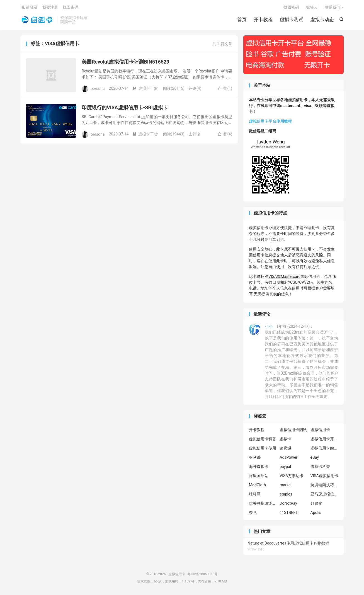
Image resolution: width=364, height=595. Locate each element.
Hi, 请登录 (29, 7)
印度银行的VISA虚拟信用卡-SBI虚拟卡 (125, 107)
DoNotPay (288, 503)
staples (286, 494)
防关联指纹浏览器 (263, 503)
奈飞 (253, 513)
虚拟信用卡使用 (263, 448)
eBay (315, 457)
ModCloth (257, 485)
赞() (225, 88)
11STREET (289, 513)
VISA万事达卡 (292, 476)
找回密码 (291, 7)
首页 (242, 20)
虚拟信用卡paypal (324, 448)
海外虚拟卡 (259, 467)
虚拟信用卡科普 (263, 439)
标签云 (312, 7)
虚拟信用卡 (37, 20)
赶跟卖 (316, 503)
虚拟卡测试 (291, 20)
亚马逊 (255, 457)
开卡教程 (263, 20)
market (286, 485)
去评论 (195, 134)
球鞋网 (255, 494)
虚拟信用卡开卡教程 (324, 439)
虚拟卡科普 (320, 467)
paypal (285, 467)
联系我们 (333, 7)
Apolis (316, 513)
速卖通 (285, 448)
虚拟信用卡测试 (293, 430)
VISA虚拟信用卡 (324, 476)
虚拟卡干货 (145, 88)
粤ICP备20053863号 (202, 574)
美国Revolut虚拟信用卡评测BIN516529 (126, 62)
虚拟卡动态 (322, 20)
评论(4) (195, 88)
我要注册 (50, 7)
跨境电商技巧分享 (324, 485)
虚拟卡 (285, 439)
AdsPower (288, 457)
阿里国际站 (259, 476)
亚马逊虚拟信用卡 (324, 494)
